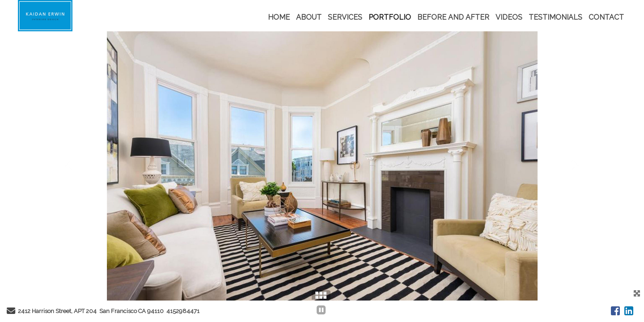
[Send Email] (11, 312)
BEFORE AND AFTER (453, 17)
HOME (279, 17)
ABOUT (309, 17)
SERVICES (345, 17)
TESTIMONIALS (555, 17)
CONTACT (606, 17)
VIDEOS (509, 17)
